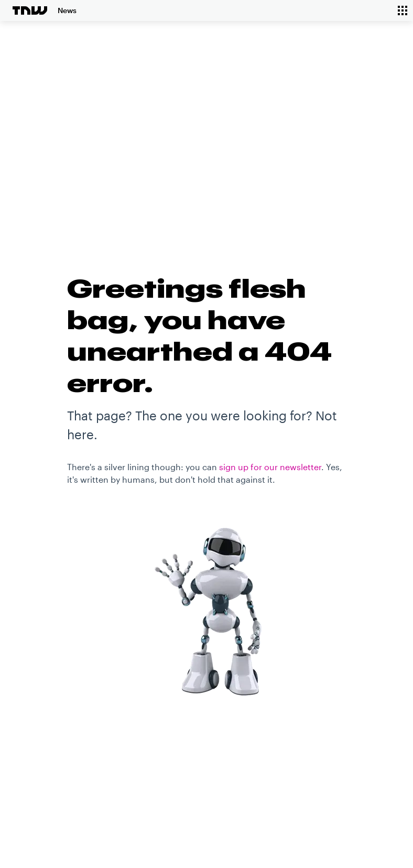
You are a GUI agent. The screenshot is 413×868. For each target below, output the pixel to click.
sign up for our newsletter (270, 467)
